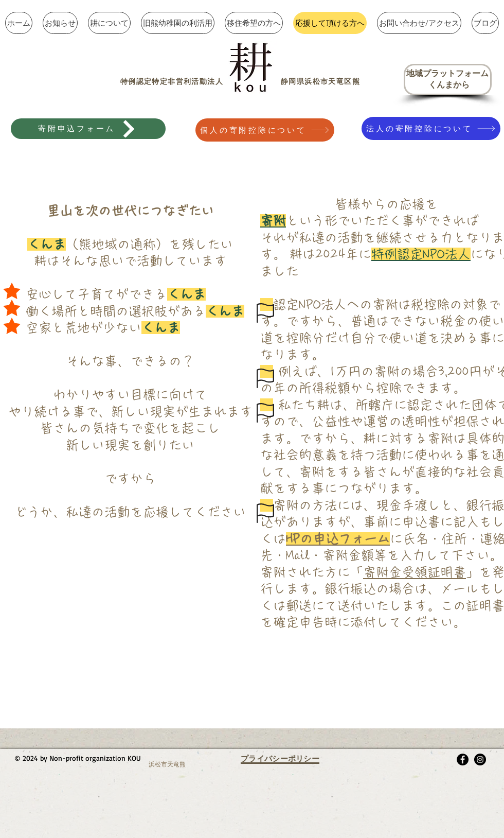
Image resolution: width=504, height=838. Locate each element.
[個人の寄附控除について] (265, 130)
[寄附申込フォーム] (88, 129)
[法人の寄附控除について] (431, 128)
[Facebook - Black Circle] (463, 760)
